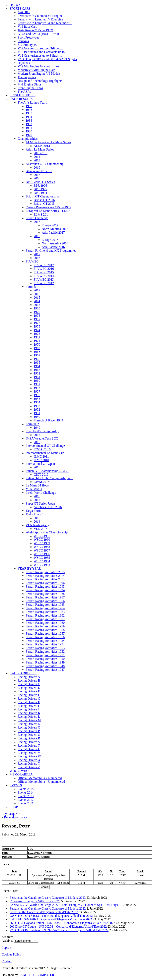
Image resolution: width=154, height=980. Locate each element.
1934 (29, 117)
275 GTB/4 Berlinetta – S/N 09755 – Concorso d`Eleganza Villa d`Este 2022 (59, 930)
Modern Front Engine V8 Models (39, 74)
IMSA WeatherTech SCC (42, 438)
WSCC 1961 (42, 536)
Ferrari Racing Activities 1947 (45, 670)
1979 (37, 312)
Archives (7, 941)
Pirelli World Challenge (41, 493)
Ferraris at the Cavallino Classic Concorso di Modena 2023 (48, 898)
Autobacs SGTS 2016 (48, 507)
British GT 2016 (44, 200)
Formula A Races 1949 (48, 420)
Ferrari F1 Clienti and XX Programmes (51, 251)
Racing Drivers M (29, 720)
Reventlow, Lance (16, 817)
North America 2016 (55, 243)
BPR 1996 (40, 186)
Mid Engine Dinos (29, 84)
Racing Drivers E (29, 691)
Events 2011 (26, 803)
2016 (37, 167)
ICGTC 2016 (42, 449)
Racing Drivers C (29, 684)
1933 (29, 121)
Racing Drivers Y (29, 764)
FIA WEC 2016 (44, 269)
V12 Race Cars (27, 27)
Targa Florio (34, 511)
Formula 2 (32, 424)
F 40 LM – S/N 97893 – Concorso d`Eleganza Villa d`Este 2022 (51, 919)
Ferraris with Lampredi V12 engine (40, 19)
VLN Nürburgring (37, 525)
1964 (37, 366)
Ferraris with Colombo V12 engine (40, 16)
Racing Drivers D (29, 688)
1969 (37, 348)
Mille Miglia (34, 489)
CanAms (23, 41)
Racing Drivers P (29, 731)
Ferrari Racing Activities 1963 (45, 612)
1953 (37, 406)
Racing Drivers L (29, 717)
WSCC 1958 (42, 547)
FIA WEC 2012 (44, 283)
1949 (37, 428)
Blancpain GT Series (39, 171)
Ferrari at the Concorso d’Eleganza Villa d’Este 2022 (44, 912)
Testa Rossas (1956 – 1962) (35, 30)
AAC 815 (24, 12)
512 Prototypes (27, 45)
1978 (37, 316)
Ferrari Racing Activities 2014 (45, 576)
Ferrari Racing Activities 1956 (45, 637)
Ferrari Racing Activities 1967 (45, 597)
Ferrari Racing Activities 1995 (45, 587)
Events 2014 (26, 792)
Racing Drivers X (29, 760)
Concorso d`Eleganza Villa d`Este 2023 (35, 901)
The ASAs (24, 92)
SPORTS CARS (20, 9)
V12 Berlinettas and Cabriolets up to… (43, 52)
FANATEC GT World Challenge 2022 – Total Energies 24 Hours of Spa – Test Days (64, 905)
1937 (29, 106)
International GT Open (40, 464)
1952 (37, 410)
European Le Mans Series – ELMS (48, 211)
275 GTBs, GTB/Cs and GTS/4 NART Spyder (47, 59)
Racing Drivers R (29, 738)
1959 (37, 384)
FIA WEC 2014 (44, 276)
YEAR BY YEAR (29, 568)
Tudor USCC (34, 514)
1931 (29, 128)
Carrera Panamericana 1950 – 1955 (48, 207)
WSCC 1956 (42, 554)
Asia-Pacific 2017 (53, 233)
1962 (37, 373)
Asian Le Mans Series (40, 149)
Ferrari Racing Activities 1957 (45, 633)
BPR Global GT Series (40, 182)
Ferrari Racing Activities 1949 (45, 662)
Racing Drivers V (29, 753)
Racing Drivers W (29, 756)
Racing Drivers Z (29, 767)
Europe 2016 (50, 240)
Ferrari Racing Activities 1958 (45, 630)
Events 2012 (26, 800)
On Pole (15, 5)
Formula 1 (32, 287)
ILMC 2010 (41, 460)
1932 (29, 124)
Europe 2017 (50, 225)
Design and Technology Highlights (40, 81)
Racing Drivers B (29, 680)
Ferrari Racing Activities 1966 (45, 601)
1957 (37, 391)
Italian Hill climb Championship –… (49, 478)
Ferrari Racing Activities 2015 (45, 572)
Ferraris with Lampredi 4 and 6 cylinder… (45, 23)
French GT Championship (42, 431)
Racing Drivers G (29, 699)
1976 (37, 323)
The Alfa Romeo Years (32, 102)
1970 (37, 344)
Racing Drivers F (29, 695)
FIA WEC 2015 (44, 272)
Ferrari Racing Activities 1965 (45, 605)
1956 (37, 395)
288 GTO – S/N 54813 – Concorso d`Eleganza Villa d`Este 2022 (51, 916)
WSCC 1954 (42, 561)
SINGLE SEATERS (22, 95)
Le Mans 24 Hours (38, 485)
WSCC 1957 (42, 550)
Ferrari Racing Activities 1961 (45, 619)
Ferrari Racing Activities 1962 (45, 615)
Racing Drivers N (29, 724)
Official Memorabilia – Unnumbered (41, 782)
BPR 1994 (40, 193)
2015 (37, 298)
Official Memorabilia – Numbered (40, 778)
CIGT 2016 (41, 475)
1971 (37, 341)
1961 (37, 377)
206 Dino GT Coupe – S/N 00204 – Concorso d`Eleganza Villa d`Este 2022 (58, 927)
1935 (29, 113)
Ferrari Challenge (37, 218)
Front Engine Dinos (30, 88)
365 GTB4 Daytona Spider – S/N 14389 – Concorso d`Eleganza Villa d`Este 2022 (62, 923)
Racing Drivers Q (29, 735)
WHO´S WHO (19, 771)
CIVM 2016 (42, 482)
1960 (37, 381)
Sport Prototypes (28, 37)
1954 (37, 402)
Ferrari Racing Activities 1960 (45, 623)
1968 (37, 352)
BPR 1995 (40, 189)
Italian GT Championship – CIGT (47, 471)
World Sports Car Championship (47, 532)
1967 (37, 355)
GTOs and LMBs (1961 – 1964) (38, 34)
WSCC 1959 (42, 543)
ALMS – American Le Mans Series (48, 142)
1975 (37, 326)
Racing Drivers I (28, 706)
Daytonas (24, 63)
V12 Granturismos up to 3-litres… (40, 55)
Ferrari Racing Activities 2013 (45, 579)
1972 (37, 337)
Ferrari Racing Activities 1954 (45, 644)
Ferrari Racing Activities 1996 (45, 583)
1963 (37, 370)
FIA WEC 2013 (44, 279)
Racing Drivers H (29, 702)
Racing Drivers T (29, 745)
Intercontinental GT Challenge (45, 446)
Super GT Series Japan (40, 503)
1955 (37, 399)
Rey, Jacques (10, 814)
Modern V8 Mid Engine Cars (36, 70)
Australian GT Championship (45, 164)
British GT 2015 (44, 204)
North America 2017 (55, 229)
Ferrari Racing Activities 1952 (45, 652)
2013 (37, 160)
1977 (37, 319)
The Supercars (27, 77)
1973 (37, 334)
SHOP (14, 807)
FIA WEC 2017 (44, 265)
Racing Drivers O (29, 727)
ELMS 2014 (42, 214)
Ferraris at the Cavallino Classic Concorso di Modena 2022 (48, 908)
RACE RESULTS (21, 99)
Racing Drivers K (29, 713)
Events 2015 (26, 789)
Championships (28, 139)
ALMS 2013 (42, 146)
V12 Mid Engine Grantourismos (38, 66)
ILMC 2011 (41, 456)
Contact (7, 961)
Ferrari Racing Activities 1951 (45, 655)
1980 (37, 308)
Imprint (6, 948)
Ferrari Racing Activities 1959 (45, 626)
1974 (37, 330)
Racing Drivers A (29, 677)
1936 (29, 110)
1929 (29, 135)
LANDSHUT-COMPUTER (36, 975)
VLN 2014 (41, 529)
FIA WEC (32, 261)
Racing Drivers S (29, 742)
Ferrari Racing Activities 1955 (45, 641)
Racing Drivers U (29, 749)
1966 (37, 359)
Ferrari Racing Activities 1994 (45, 590)
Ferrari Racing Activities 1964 (45, 608)
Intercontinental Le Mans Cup (45, 453)
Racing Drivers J (28, 709)
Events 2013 (26, 796)
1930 (29, 131)
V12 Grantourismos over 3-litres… (40, 48)
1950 (37, 417)
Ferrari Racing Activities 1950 (45, 659)
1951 (37, 413)
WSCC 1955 (42, 558)
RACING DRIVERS (23, 673)
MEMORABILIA (21, 774)
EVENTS (16, 785)
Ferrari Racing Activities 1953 (45, 648)
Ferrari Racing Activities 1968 (45, 594)
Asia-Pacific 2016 (53, 247)
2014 (37, 157)
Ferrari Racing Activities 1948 (45, 666)
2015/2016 (41, 153)
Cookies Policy (11, 954)
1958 (37, 388)
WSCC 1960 (42, 540)
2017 (37, 175)
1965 (37, 363)
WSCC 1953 (42, 565)
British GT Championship (42, 196)
